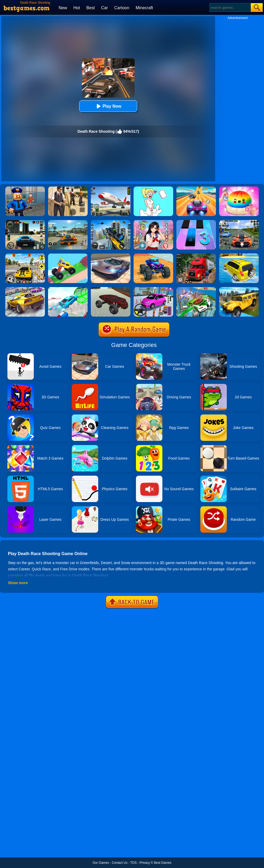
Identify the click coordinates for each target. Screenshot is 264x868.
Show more (18, 583)
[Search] (230, 8)
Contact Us (119, 863)
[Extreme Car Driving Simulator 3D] (25, 222)
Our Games (101, 863)
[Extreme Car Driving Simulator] (111, 255)
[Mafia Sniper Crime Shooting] (111, 222)
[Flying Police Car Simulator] (196, 289)
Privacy (145, 863)
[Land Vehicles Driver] (111, 289)
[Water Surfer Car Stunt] (239, 255)
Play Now (108, 106)
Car (105, 8)
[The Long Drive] (25, 255)
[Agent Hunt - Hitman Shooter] (68, 188)
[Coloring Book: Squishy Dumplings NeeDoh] (239, 188)
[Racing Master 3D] (196, 188)
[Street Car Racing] (239, 222)
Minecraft (144, 8)
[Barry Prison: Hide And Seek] (25, 188)
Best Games (163, 863)
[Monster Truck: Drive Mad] (68, 255)
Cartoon (122, 8)
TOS (133, 863)
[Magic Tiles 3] (196, 222)
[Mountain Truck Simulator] (196, 255)
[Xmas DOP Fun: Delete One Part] (153, 188)
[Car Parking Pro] (153, 289)
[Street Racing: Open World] (68, 222)
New (63, 8)
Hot (77, 8)
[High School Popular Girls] (153, 222)
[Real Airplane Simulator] (111, 188)
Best (91, 8)
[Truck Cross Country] (239, 289)
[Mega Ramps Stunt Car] (68, 289)
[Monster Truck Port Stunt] (153, 255)
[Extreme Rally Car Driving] (25, 289)
